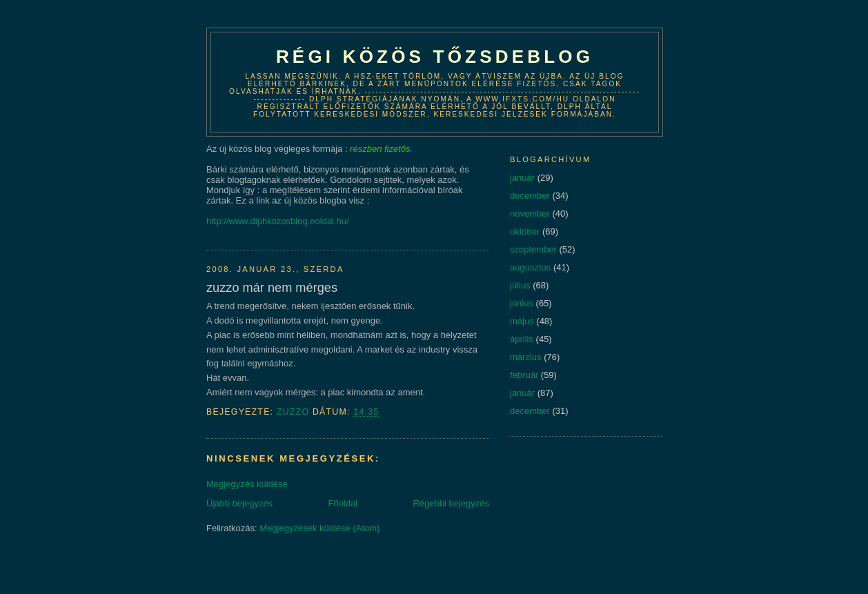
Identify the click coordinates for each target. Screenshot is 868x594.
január (522, 178)
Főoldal (343, 503)
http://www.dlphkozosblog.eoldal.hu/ (278, 221)
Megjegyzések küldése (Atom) (319, 528)
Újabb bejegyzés (239, 503)
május (522, 321)
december (530, 196)
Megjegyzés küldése (247, 484)
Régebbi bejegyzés (451, 503)
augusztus (530, 267)
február (524, 375)
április (522, 339)
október (525, 231)
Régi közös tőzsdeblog (435, 57)
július (520, 285)
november (530, 214)
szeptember (533, 249)
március (526, 357)
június (522, 303)
